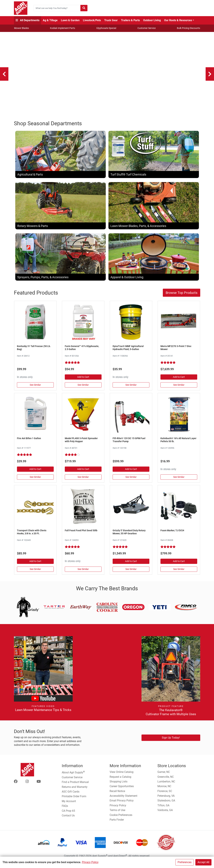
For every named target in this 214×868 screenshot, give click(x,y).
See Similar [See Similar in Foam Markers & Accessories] (179, 573)
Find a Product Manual (75, 786)
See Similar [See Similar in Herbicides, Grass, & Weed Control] (83, 389)
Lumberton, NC (166, 785)
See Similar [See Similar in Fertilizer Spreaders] (83, 481)
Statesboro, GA (166, 804)
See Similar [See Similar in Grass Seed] (35, 389)
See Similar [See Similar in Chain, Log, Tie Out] (35, 573)
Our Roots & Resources (178, 20)
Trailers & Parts (130, 20)
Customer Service (147, 28)
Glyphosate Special (106, 28)
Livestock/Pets (92, 20)
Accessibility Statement (123, 799)
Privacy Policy (90, 862)
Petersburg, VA (166, 799)
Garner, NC (164, 775)
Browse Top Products (182, 296)
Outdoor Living (152, 20)
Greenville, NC (166, 780)
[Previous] (4, 74)
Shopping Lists (118, 785)
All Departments (28, 20)
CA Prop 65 (68, 814)
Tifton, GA (163, 809)
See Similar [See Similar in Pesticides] (35, 481)
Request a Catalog (120, 780)
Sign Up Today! (171, 741)
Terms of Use (117, 814)
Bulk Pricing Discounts (188, 28)
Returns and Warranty (75, 790)
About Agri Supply (73, 776)
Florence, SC (165, 795)
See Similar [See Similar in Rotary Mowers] (131, 573)
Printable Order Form (74, 800)
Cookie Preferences (121, 818)
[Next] (210, 74)
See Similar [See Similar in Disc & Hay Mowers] (179, 389)
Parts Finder (117, 823)
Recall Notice (117, 795)
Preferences (185, 862)
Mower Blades (21, 28)
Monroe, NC (164, 790)
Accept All (203, 862)
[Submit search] (84, 8)
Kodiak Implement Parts (63, 28)
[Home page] (21, 8)
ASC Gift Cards (71, 795)
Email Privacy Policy (122, 804)
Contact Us (68, 819)
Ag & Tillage (50, 20)
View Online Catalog (122, 775)
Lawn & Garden (70, 20)
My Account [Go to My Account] (69, 805)
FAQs (65, 810)
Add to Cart (83, 381)
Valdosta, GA (165, 814)
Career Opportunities (122, 790)
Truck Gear (111, 20)
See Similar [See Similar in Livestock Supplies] (179, 481)
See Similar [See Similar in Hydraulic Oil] (131, 389)
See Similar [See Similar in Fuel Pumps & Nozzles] (131, 481)
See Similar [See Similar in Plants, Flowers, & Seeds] (83, 573)
